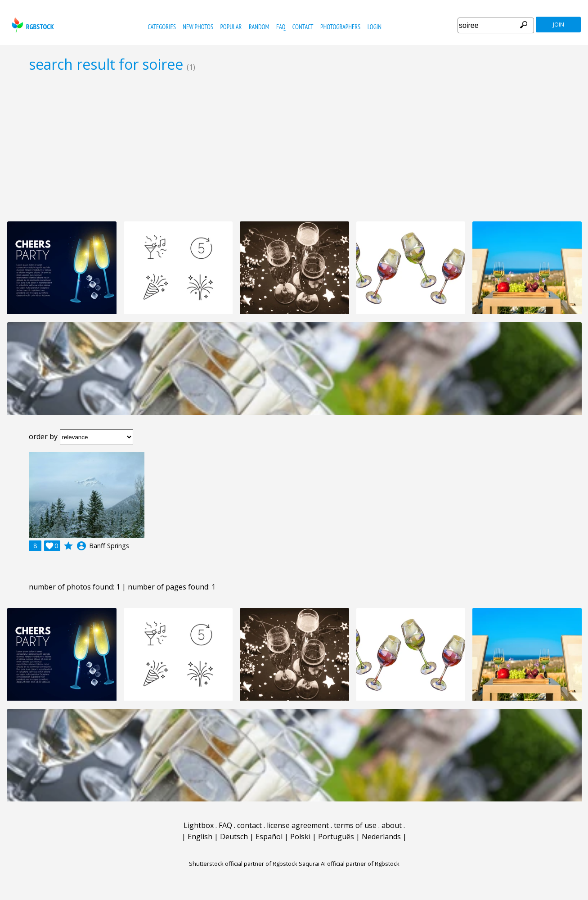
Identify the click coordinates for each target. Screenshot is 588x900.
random (259, 27)
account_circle (81, 546)
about (392, 825)
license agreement (298, 825)
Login (375, 27)
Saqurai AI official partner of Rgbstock (349, 864)
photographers (340, 27)
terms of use (355, 825)
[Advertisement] (294, 147)
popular (231, 27)
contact (303, 27)
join (559, 25)
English (200, 837)
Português (336, 837)
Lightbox (199, 825)
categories (162, 27)
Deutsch (234, 837)
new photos (198, 27)
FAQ (281, 27)
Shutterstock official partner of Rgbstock (243, 864)
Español (269, 837)
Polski (300, 837)
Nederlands (381, 837)
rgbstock (32, 25)
